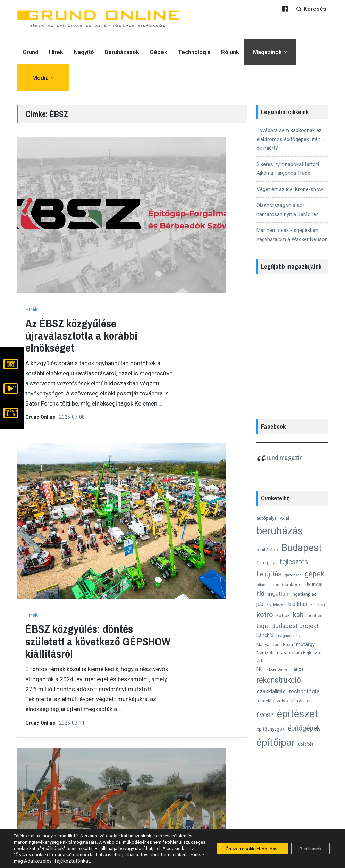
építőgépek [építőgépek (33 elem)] (304, 728)
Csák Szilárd (112, 506)
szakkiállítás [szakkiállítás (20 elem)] (271, 691)
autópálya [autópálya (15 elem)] (267, 518)
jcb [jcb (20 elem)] (260, 604)
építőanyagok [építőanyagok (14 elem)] (271, 729)
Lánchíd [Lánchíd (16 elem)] (265, 635)
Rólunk (230, 52)
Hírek (56, 52)
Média (40, 78)
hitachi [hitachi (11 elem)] (263, 585)
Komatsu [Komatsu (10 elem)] (318, 605)
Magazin (11, 372)
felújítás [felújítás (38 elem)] (269, 574)
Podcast (11, 418)
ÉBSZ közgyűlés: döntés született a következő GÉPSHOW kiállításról (169, 301)
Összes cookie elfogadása (243, 849)
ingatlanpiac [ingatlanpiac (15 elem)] (304, 594)
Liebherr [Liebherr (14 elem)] (315, 615)
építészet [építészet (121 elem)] (298, 714)
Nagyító (84, 52)
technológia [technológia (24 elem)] (304, 691)
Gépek (158, 52)
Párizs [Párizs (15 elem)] (297, 669)
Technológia (194, 52)
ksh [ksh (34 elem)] (298, 615)
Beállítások (307, 849)
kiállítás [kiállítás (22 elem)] (298, 604)
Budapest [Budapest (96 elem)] (302, 548)
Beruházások (122, 52)
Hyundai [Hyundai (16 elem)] (314, 584)
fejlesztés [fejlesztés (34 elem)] (294, 562)
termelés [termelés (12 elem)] (265, 701)
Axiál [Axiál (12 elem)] (284, 518)
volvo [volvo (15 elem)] (282, 701)
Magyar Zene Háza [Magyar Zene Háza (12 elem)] (275, 645)
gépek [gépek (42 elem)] (314, 574)
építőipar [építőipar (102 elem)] (276, 742)
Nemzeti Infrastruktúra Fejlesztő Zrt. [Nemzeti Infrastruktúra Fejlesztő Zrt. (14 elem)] (289, 656)
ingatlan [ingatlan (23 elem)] (278, 594)
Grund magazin (287, 457)
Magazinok (267, 52)
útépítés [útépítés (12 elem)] (306, 744)
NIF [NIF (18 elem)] (260, 669)
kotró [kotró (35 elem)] (265, 615)
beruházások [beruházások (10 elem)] (267, 550)
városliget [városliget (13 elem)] (301, 701)
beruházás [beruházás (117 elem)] (280, 531)
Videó (11, 395)
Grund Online (112, 247)
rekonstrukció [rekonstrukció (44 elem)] (279, 680)
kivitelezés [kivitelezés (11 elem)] (276, 604)
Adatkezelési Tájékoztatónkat (104, 861)
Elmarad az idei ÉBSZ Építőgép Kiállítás (166, 698)
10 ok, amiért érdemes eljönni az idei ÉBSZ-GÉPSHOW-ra (168, 431)
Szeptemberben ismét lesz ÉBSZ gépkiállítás (169, 554)
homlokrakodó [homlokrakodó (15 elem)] (287, 584)
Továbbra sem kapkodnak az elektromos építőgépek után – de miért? (291, 139)
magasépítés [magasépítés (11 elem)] (288, 636)
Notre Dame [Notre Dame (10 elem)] (277, 670)
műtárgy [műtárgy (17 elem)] (305, 644)
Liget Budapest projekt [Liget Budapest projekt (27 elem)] (288, 626)
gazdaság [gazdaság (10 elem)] (293, 575)
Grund (31, 52)
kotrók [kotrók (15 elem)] (283, 615)
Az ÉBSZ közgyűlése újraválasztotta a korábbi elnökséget (153, 165)
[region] (292, 343)
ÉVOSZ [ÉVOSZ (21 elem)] (265, 715)
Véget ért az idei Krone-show (290, 189)
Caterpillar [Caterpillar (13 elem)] (267, 563)
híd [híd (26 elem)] (260, 594)
